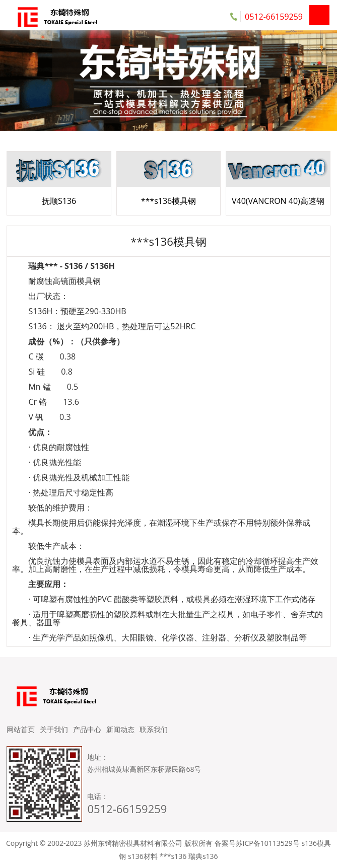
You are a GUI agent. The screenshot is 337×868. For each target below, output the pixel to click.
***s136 (173, 856)
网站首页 (21, 729)
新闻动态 (120, 729)
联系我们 (154, 729)
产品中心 (87, 729)
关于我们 (54, 729)
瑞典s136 (203, 856)
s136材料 (143, 856)
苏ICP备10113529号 (268, 843)
